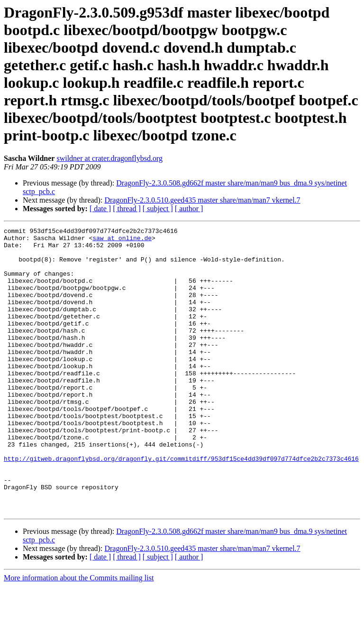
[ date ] (100, 209)
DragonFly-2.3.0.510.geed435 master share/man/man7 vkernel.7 (202, 200)
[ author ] (189, 209)
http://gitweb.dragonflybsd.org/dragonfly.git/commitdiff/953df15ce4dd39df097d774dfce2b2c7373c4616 (181, 505)
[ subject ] (158, 209)
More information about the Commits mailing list (79, 635)
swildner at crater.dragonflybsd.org (109, 158)
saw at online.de (122, 241)
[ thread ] (127, 209)
